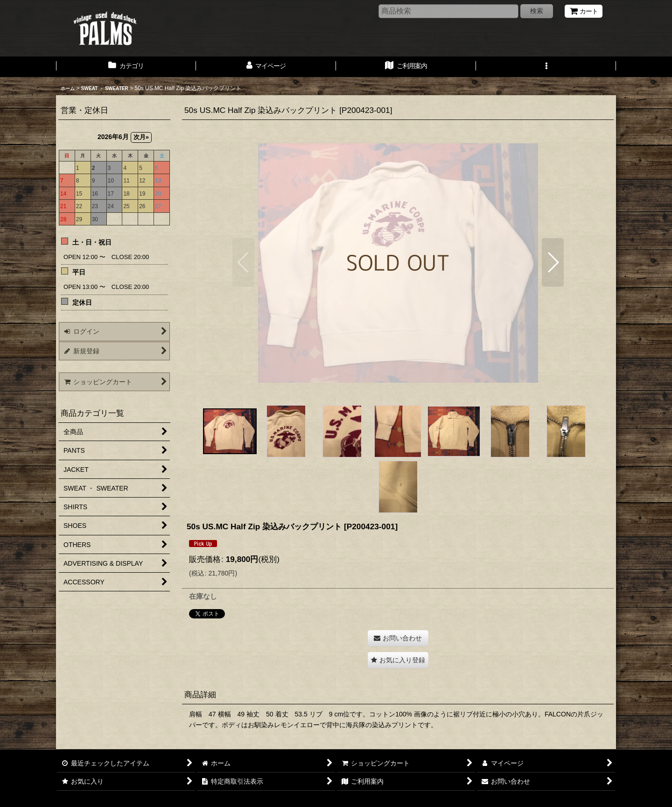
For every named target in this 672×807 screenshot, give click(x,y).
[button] (546, 67)
